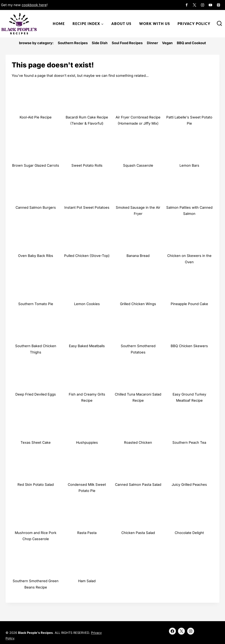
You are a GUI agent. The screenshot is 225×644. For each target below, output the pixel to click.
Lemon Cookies (87, 304)
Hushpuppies (87, 442)
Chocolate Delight (189, 533)
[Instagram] (203, 5)
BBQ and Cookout (191, 43)
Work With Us (155, 24)
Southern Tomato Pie (36, 304)
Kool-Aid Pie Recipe (36, 117)
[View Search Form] (219, 24)
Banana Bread (138, 256)
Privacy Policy (194, 24)
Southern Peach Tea (189, 442)
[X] (194, 5)
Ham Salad (87, 581)
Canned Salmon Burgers (36, 207)
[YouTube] (210, 5)
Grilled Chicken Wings (138, 304)
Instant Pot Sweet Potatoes (87, 207)
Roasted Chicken (138, 442)
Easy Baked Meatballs (87, 346)
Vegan (167, 43)
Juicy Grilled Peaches (189, 485)
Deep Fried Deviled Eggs (36, 394)
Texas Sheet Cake (36, 442)
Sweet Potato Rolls (87, 165)
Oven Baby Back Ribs (36, 256)
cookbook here (34, 5)
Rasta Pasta (87, 533)
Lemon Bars (189, 165)
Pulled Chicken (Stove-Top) (87, 256)
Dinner (152, 43)
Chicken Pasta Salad (138, 533)
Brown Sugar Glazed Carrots (36, 165)
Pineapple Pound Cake (189, 304)
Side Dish (100, 43)
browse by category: (36, 43)
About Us (121, 24)
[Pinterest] (218, 5)
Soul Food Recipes (127, 43)
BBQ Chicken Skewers (189, 346)
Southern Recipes (73, 43)
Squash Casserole (138, 165)
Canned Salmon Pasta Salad (138, 485)
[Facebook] (187, 5)
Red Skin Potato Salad (36, 485)
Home (59, 24)
